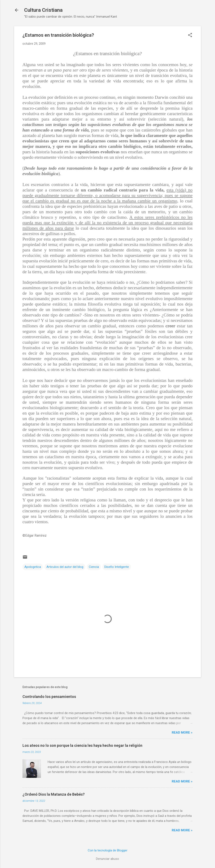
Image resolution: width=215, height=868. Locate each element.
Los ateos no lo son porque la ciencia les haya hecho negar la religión (82, 745)
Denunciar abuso (107, 859)
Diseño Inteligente (117, 567)
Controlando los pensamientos (49, 697)
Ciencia (94, 567)
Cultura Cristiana (43, 10)
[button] (190, 35)
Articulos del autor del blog (65, 567)
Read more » (182, 733)
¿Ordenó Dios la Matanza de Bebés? (54, 794)
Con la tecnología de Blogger (108, 850)
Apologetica (33, 567)
